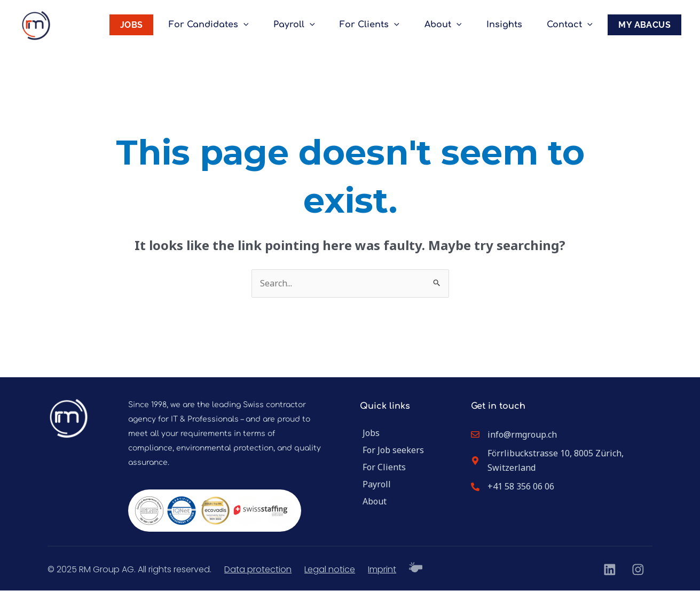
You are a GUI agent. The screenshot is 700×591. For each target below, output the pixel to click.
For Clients (379, 25)
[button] (23, 567)
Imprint (382, 569)
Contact (571, 25)
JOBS (147, 25)
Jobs (371, 433)
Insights (508, 25)
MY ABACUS (644, 25)
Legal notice (330, 569)
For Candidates (222, 25)
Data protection (258, 569)
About (449, 25)
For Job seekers (393, 450)
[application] (257, 25)
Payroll (305, 25)
